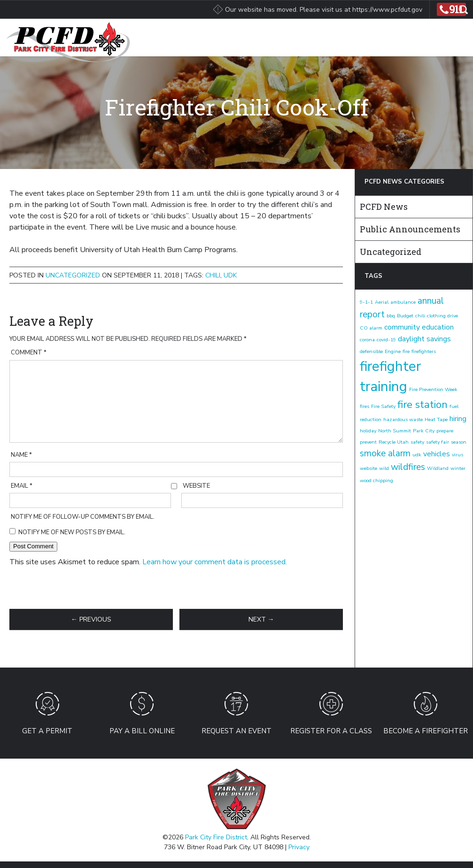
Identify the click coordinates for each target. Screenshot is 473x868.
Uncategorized (73, 275)
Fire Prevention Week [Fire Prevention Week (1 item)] (433, 389)
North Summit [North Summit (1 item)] (395, 431)
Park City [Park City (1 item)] (424, 431)
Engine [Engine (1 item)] (393, 351)
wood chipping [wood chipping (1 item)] (376, 480)
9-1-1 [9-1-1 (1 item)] (366, 302)
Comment (29, 353)
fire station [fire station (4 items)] (423, 405)
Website (196, 486)
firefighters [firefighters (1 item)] (424, 351)
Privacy (299, 847)
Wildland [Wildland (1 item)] (438, 468)
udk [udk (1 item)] (417, 455)
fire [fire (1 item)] (406, 351)
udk (230, 275)
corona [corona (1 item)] (367, 340)
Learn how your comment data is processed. (215, 562)
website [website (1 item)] (368, 468)
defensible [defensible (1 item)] (371, 351)
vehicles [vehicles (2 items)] (437, 454)
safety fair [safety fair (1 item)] (438, 442)
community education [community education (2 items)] (419, 327)
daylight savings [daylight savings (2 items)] (424, 339)
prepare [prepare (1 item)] (445, 431)
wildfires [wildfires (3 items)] (408, 467)
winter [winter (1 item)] (458, 468)
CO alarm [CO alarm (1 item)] (371, 328)
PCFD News (384, 207)
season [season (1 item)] (459, 442)
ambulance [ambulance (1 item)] (403, 302)
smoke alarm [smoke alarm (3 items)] (385, 453)
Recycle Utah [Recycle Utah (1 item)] (394, 442)
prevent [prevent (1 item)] (368, 442)
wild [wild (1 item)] (384, 468)
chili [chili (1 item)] (420, 316)
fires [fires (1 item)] (364, 406)
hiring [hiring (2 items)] (458, 419)
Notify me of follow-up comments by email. (83, 517)
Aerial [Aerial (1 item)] (382, 302)
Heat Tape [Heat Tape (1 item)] (436, 419)
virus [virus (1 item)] (457, 455)
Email (22, 486)
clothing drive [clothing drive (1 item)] (442, 316)
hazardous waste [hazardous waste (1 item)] (403, 419)
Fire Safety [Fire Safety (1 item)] (383, 406)
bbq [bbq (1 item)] (391, 316)
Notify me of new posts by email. (72, 532)
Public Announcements (410, 229)
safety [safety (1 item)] (417, 442)
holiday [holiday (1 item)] (368, 431)
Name (21, 455)
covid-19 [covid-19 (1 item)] (386, 340)
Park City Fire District (216, 837)
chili (213, 275)
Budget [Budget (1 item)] (405, 316)
